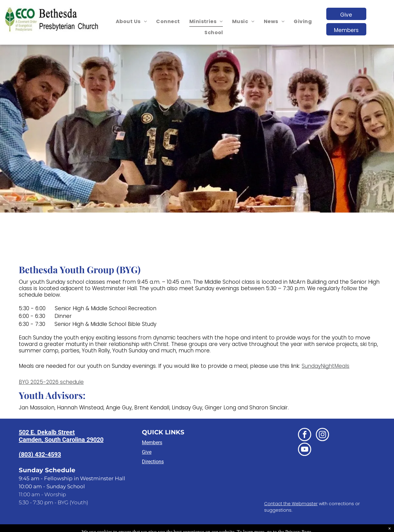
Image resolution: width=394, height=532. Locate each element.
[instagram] (322, 435)
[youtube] (305, 450)
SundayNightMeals (326, 366)
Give (147, 452)
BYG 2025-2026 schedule (51, 382)
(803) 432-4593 (40, 454)
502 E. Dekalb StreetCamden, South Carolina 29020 (61, 436)
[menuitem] (131, 21)
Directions (153, 462)
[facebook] (305, 435)
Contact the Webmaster (291, 504)
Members (152, 443)
